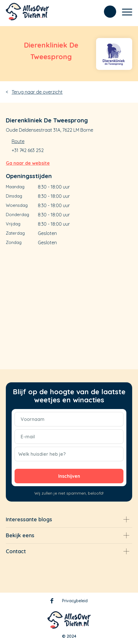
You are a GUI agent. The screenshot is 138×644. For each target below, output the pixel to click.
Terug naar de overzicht (37, 92)
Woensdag (17, 205)
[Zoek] (107, 12)
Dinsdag (14, 196)
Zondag (14, 242)
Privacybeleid (75, 601)
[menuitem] (107, 12)
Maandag (15, 187)
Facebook (52, 602)
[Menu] (124, 12)
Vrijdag (13, 224)
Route (18, 141)
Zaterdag (15, 233)
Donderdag (17, 215)
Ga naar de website (28, 163)
